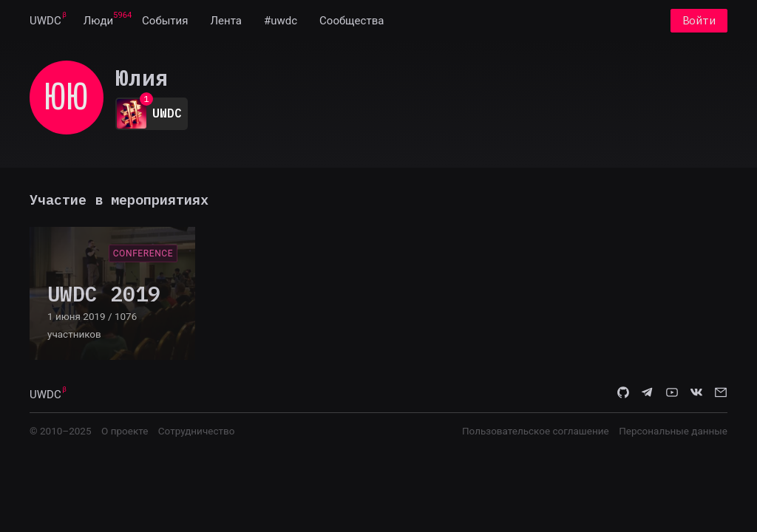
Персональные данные (673, 431)
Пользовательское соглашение (536, 431)
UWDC (45, 21)
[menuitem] (45, 21)
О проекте (125, 431)
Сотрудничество (197, 431)
